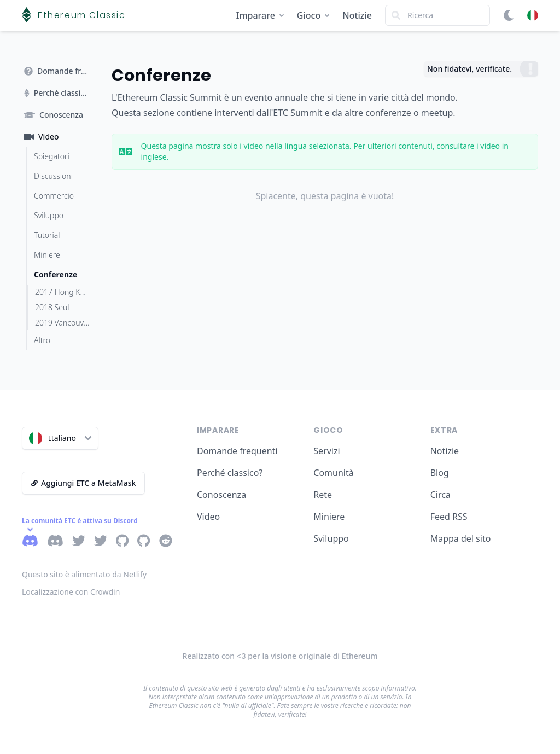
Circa (441, 495)
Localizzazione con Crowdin (71, 592)
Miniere (329, 517)
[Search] (437, 15)
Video (208, 517)
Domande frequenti (237, 451)
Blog (440, 473)
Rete (323, 495)
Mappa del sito (461, 538)
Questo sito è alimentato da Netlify (84, 574)
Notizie (357, 15)
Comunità (333, 473)
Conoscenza (221, 495)
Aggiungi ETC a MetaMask (83, 483)
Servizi (326, 451)
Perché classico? (230, 473)
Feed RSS (449, 517)
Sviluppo (331, 538)
